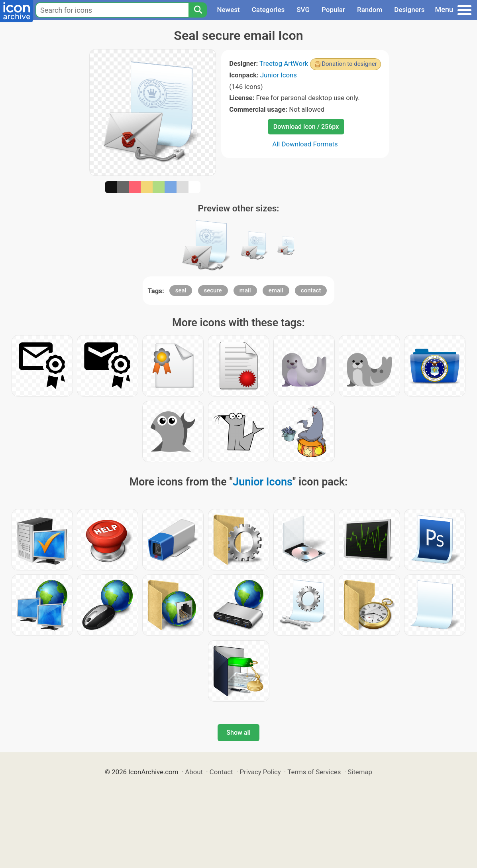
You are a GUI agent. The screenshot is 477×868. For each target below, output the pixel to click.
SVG (303, 10)
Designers (409, 10)
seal (181, 290)
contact (311, 290)
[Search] (198, 10)
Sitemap (360, 772)
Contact (221, 772)
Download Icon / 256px (306, 127)
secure (213, 290)
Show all (238, 733)
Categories (268, 10)
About (194, 772)
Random (370, 10)
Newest (228, 10)
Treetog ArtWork (284, 63)
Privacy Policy (260, 772)
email (276, 290)
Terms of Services (314, 772)
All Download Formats (305, 144)
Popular (333, 10)
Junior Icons (279, 75)
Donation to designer (349, 64)
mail (245, 290)
